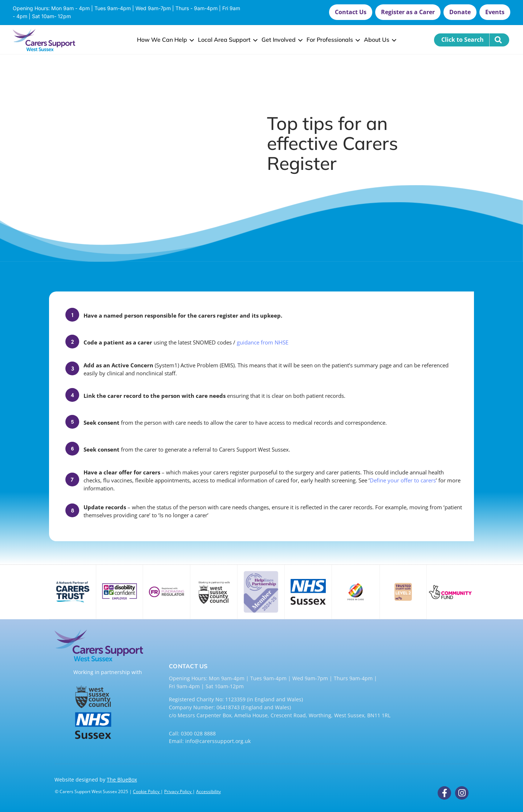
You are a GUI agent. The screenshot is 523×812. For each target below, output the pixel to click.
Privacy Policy (178, 791)
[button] (351, 12)
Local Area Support (227, 40)
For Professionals (333, 40)
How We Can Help (165, 40)
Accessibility (208, 791)
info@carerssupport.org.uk (218, 741)
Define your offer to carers (403, 480)
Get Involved (281, 40)
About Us (379, 40)
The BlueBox (122, 780)
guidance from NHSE (263, 342)
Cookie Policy (147, 791)
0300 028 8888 (198, 733)
